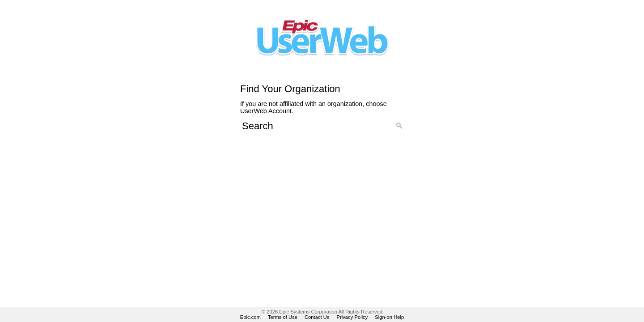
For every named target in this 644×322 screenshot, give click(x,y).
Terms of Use (283, 317)
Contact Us (317, 317)
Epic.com (250, 317)
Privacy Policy (352, 317)
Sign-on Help (389, 317)
